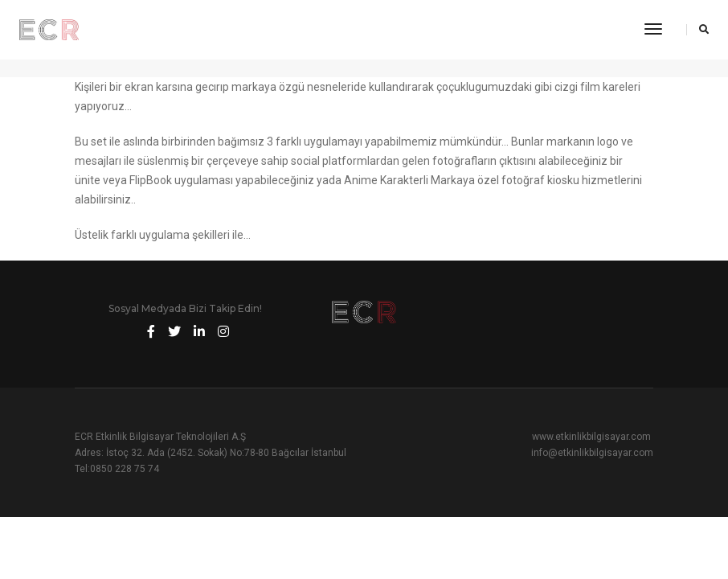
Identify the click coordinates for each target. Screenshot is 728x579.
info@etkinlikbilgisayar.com (592, 453)
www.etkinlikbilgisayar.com (591, 437)
